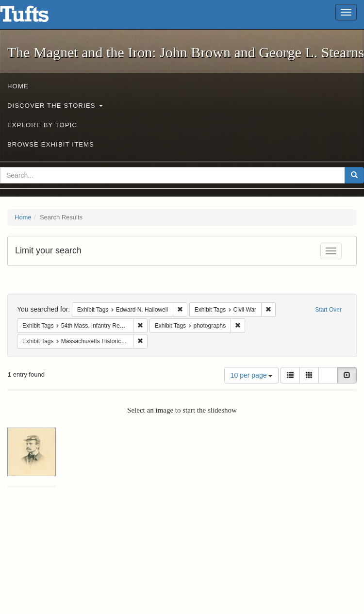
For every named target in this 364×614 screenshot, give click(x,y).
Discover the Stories (55, 106)
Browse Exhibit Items (51, 144)
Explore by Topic (42, 125)
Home (18, 86)
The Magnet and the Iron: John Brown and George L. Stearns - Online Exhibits (36, 17)
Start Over (328, 310)
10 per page (252, 375)
